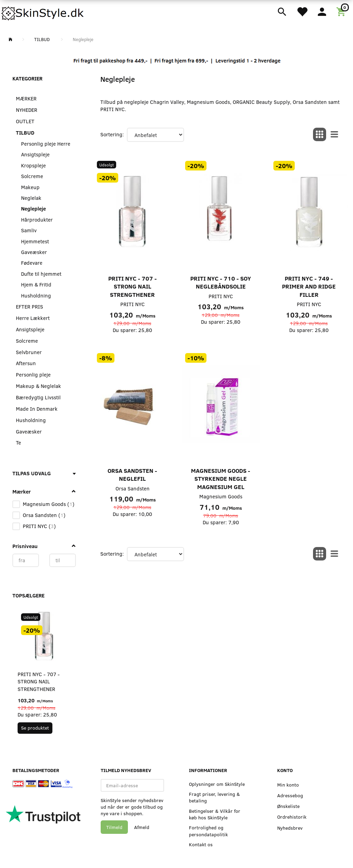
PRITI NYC (133, 304)
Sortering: (112, 134)
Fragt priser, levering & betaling (214, 797)
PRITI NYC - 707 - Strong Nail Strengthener (39, 681)
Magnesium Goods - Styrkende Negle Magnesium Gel (221, 479)
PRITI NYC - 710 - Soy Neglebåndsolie (221, 282)
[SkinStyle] (43, 12)
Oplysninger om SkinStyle (217, 784)
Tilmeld (114, 827)
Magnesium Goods (221, 496)
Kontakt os (201, 844)
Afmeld (142, 827)
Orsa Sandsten (133, 488)
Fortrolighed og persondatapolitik (208, 831)
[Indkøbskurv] (342, 11)
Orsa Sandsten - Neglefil (132, 475)
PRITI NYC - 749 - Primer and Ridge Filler (309, 286)
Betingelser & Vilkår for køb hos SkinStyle (215, 814)
